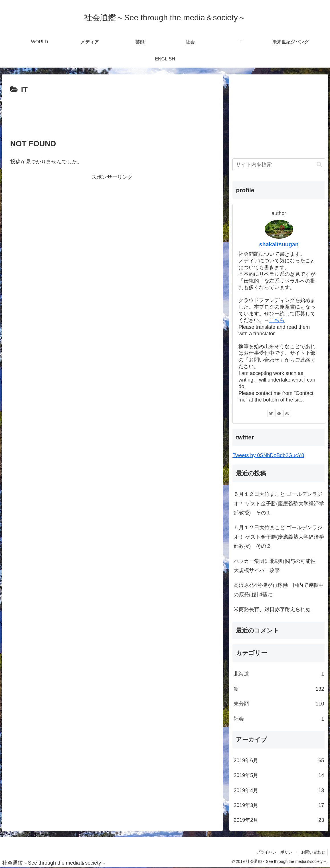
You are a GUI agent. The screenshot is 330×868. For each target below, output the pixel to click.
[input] (279, 165)
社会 (279, 719)
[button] (319, 164)
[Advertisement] (112, 113)
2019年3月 (279, 805)
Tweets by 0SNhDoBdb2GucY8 (268, 455)
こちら (277, 320)
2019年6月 (279, 760)
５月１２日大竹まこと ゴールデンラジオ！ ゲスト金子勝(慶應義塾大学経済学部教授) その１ (279, 503)
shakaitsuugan (279, 244)
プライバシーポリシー (275, 852)
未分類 (279, 704)
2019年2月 (279, 820)
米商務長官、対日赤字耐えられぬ (272, 609)
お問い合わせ (313, 852)
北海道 (279, 674)
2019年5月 (279, 775)
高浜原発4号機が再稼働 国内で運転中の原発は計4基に (279, 590)
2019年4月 (279, 790)
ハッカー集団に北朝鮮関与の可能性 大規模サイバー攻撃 (277, 566)
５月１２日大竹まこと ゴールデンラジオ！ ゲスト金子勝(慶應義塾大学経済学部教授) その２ (279, 537)
